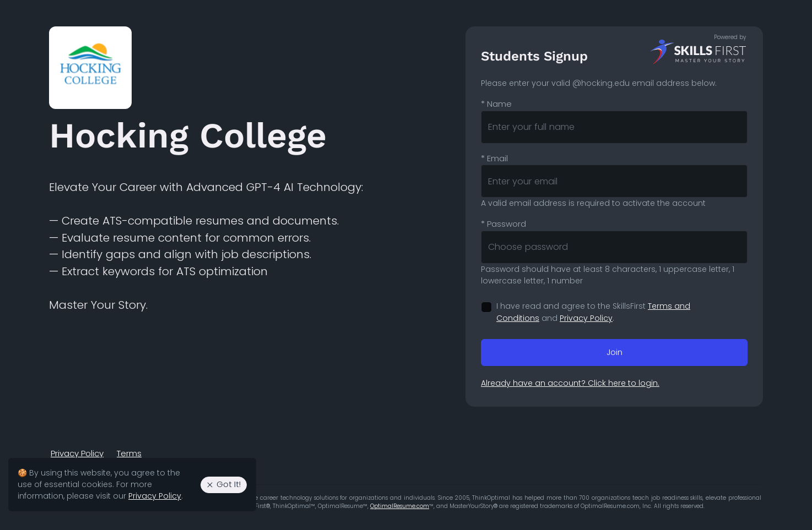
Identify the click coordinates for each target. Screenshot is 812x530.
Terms (129, 453)
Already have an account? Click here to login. (570, 383)
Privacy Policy (586, 318)
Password (504, 224)
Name (496, 104)
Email (494, 158)
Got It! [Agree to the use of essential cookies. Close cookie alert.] (223, 484)
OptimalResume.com (400, 506)
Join (615, 352)
